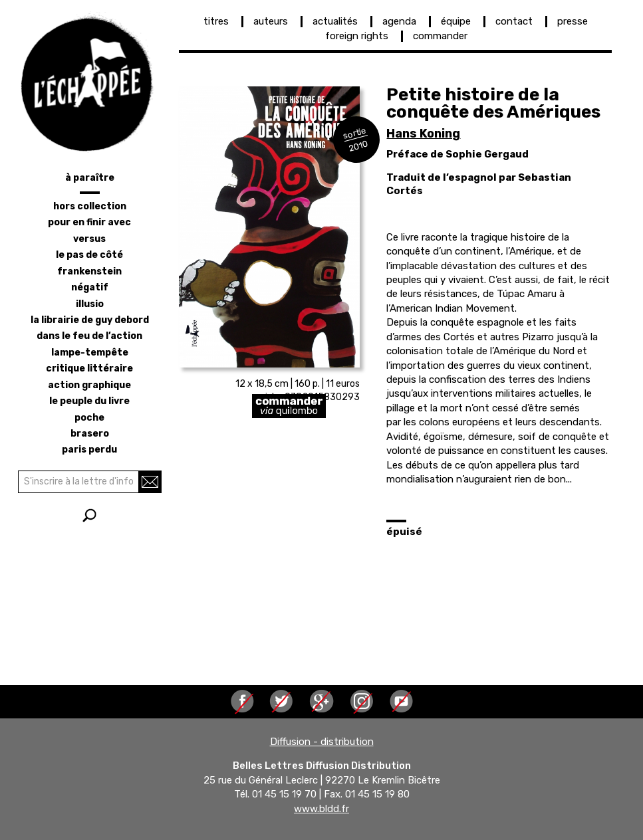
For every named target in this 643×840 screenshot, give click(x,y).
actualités (335, 21)
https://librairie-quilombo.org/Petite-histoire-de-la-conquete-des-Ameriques (342, 406)
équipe (456, 21)
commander (440, 36)
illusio (90, 304)
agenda (399, 21)
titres (216, 21)
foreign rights (357, 36)
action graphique (89, 385)
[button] (269, 227)
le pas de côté (89, 255)
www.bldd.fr (321, 809)
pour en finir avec (89, 222)
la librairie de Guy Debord (90, 320)
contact (514, 21)
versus (89, 239)
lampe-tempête (90, 353)
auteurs (271, 21)
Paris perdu (89, 450)
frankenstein (89, 271)
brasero (90, 434)
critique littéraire (89, 368)
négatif (90, 287)
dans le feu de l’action (89, 336)
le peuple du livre (89, 401)
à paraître (90, 178)
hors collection (90, 206)
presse (573, 21)
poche (89, 418)
